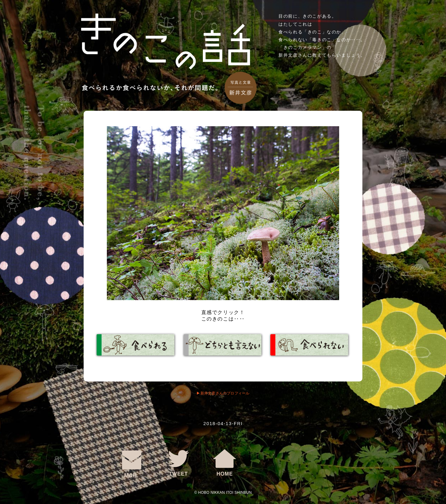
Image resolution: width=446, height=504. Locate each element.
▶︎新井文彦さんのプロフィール (223, 393)
